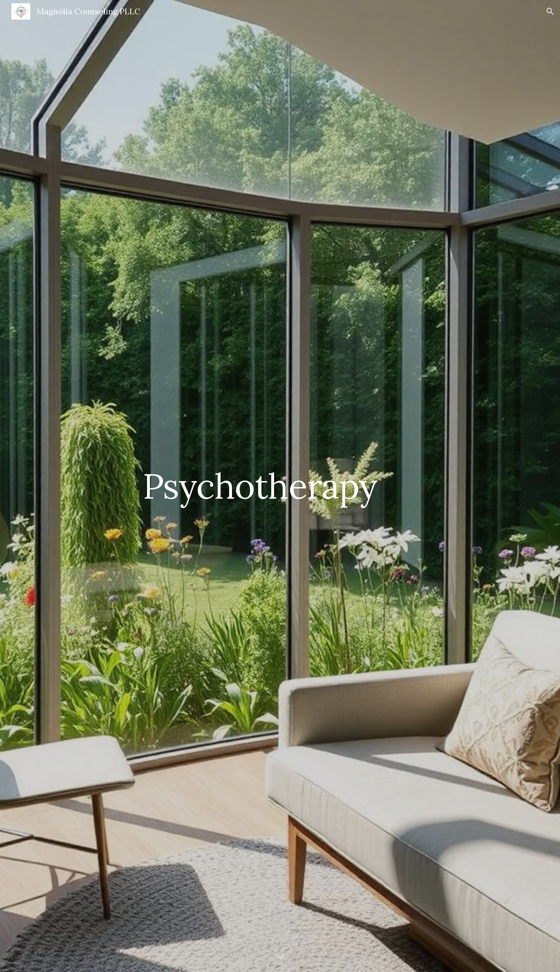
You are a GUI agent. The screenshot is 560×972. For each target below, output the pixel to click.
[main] (260, 486)
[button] (550, 11)
